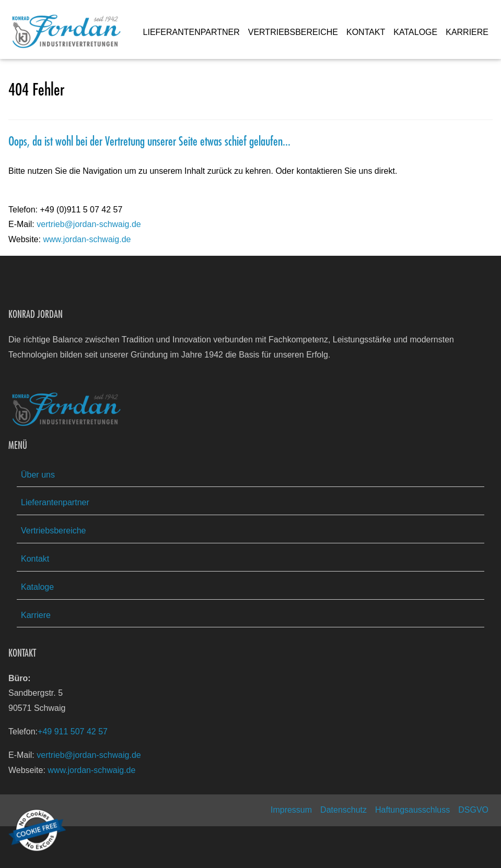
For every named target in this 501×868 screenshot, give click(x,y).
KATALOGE (415, 32)
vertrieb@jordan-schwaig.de (89, 224)
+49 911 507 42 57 (73, 732)
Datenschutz (343, 810)
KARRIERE (467, 32)
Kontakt (35, 559)
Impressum (291, 810)
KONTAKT (366, 32)
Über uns (38, 475)
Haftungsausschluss (412, 810)
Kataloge (37, 587)
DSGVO (473, 810)
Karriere (36, 615)
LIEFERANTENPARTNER (191, 32)
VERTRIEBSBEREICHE (293, 32)
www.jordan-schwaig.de (87, 239)
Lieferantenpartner (55, 502)
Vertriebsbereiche (54, 531)
